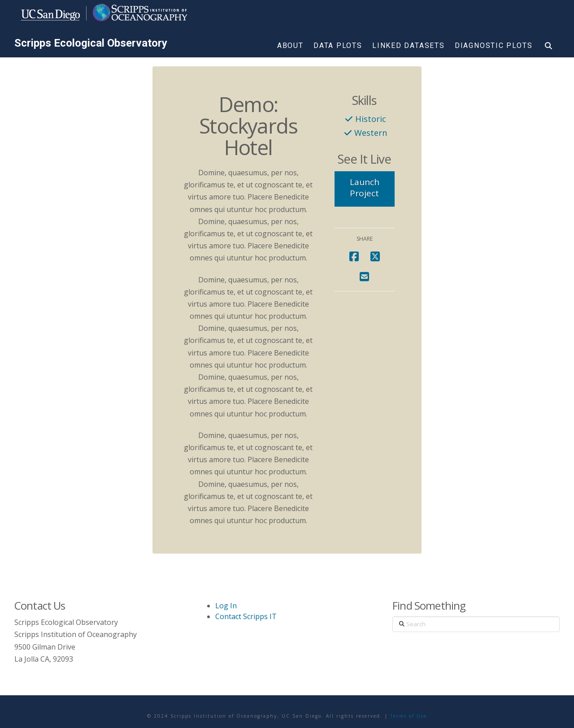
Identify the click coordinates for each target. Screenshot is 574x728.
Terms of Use (409, 716)
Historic (371, 119)
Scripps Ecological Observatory (91, 43)
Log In (226, 606)
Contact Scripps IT (246, 616)
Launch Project (365, 188)
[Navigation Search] (548, 48)
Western (371, 132)
